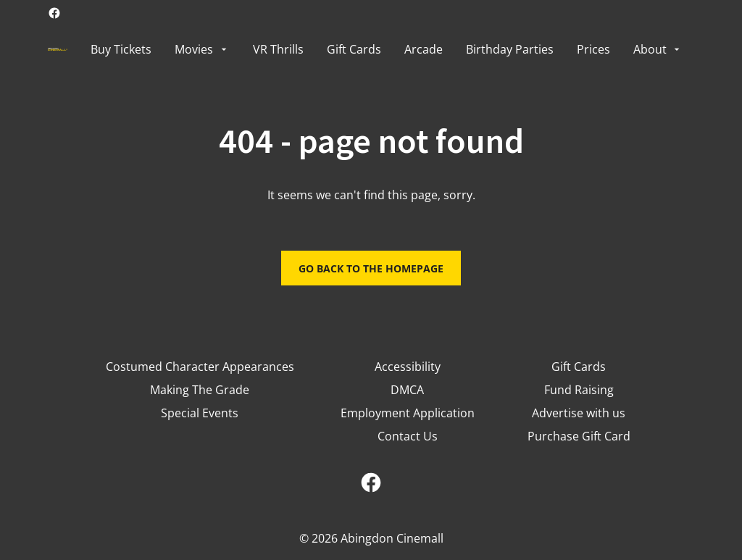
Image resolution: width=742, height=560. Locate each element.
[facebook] (54, 13)
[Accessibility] (408, 367)
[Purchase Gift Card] (579, 436)
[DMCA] (407, 390)
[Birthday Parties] (510, 49)
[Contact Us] (408, 436)
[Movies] (202, 49)
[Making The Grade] (200, 390)
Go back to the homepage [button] (371, 268)
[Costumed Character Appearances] (200, 367)
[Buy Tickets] (121, 49)
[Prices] (593, 49)
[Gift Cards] (354, 49)
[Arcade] (424, 49)
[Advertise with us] (579, 413)
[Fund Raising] (579, 390)
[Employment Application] (408, 413)
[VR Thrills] (278, 49)
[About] (658, 49)
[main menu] (387, 49)
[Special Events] (200, 413)
